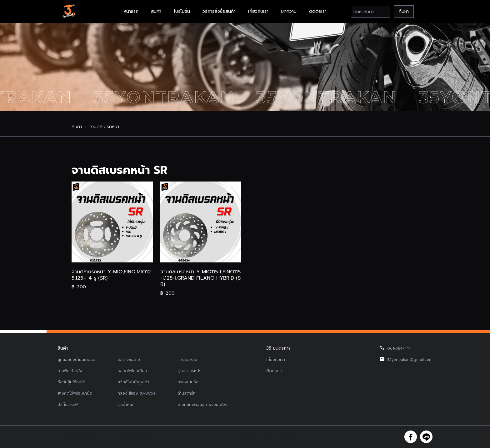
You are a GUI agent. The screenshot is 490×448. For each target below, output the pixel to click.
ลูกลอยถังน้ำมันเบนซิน (76, 360)
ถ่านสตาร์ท (187, 393)
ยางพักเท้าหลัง (70, 371)
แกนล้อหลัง (187, 360)
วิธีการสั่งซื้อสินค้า (219, 11)
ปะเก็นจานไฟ (68, 405)
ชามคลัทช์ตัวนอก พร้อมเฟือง (202, 405)
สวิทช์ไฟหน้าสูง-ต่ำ (133, 382)
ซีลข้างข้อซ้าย (129, 360)
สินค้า (156, 11)
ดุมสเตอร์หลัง (190, 371)
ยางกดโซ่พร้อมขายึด (75, 393)
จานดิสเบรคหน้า (104, 127)
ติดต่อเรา (318, 11)
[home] (69, 12)
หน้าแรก (131, 11)
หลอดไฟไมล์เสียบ (132, 371)
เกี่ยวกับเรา (258, 11)
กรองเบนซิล (188, 382)
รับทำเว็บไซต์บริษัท (292, 437)
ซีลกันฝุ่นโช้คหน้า (71, 382)
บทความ (289, 11)
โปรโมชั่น (182, 11)
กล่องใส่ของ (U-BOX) (136, 393)
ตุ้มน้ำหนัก (126, 405)
